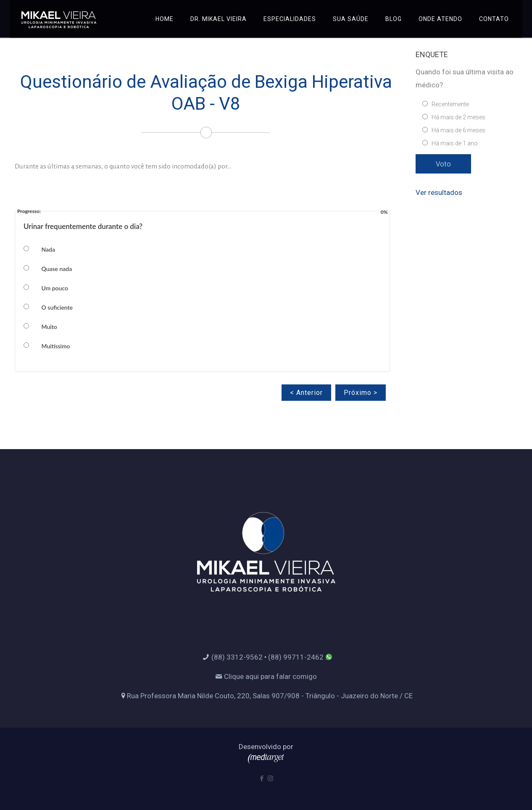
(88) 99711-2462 (296, 657)
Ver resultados (439, 192)
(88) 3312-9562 (237, 657)
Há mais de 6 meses (458, 130)
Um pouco (55, 288)
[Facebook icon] (262, 778)
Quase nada (57, 269)
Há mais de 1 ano (455, 143)
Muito (49, 327)
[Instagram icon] (270, 778)
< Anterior (306, 393)
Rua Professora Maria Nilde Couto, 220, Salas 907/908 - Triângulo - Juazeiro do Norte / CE (270, 696)
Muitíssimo (56, 346)
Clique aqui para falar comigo (266, 676)
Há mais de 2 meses (458, 117)
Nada (48, 249)
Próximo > (361, 393)
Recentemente (450, 104)
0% (384, 210)
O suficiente (57, 307)
